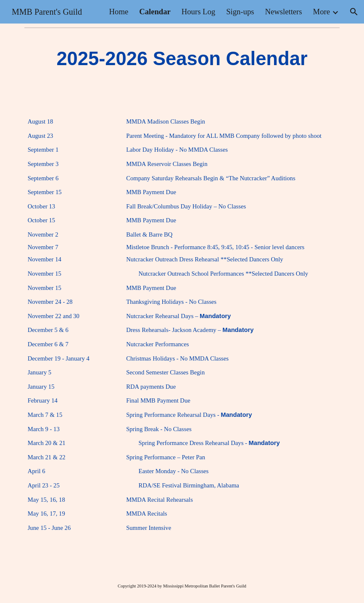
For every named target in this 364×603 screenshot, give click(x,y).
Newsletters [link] (284, 12)
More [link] (322, 12)
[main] (182, 59)
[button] (354, 12)
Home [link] (119, 12)
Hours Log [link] (198, 12)
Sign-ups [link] (240, 12)
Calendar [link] (155, 12)
